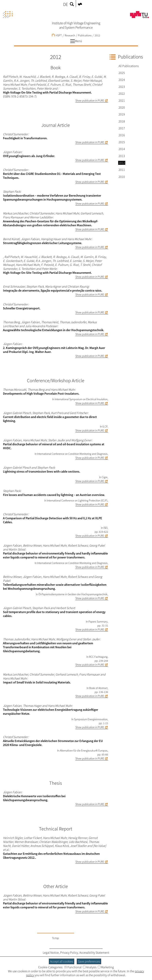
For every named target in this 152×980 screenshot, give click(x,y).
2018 (122, 121)
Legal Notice (51, 953)
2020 (122, 107)
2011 (122, 170)
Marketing (106, 967)
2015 (122, 142)
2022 (122, 94)
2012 (97, 35)
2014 (122, 149)
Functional (73, 967)
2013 (122, 156)
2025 (122, 73)
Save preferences (89, 961)
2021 (122, 100)
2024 (122, 80)
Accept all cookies (62, 961)
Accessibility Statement (94, 953)
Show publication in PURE (90, 100)
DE (66, 4)
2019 (122, 114)
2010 (122, 177)
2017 (122, 128)
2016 (122, 135)
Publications (85, 35)
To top (56, 938)
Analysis (90, 967)
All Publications (129, 66)
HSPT (57, 35)
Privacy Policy (69, 953)
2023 (122, 87)
